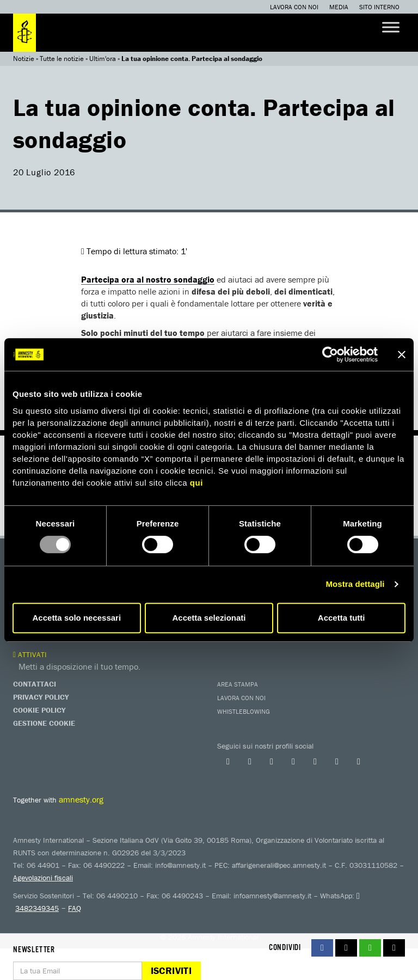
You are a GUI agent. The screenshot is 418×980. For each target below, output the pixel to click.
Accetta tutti (342, 618)
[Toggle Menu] (391, 27)
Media (339, 7)
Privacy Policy (41, 697)
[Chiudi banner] (402, 354)
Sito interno (379, 7)
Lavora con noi (294, 7)
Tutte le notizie (62, 59)
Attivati (30, 654)
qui (196, 483)
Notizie (24, 59)
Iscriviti (171, 970)
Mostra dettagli (355, 584)
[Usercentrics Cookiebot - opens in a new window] (330, 354)
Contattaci (35, 684)
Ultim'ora (103, 59)
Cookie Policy (39, 710)
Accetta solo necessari (77, 618)
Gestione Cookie (44, 723)
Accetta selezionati (209, 618)
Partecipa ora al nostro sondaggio (148, 279)
